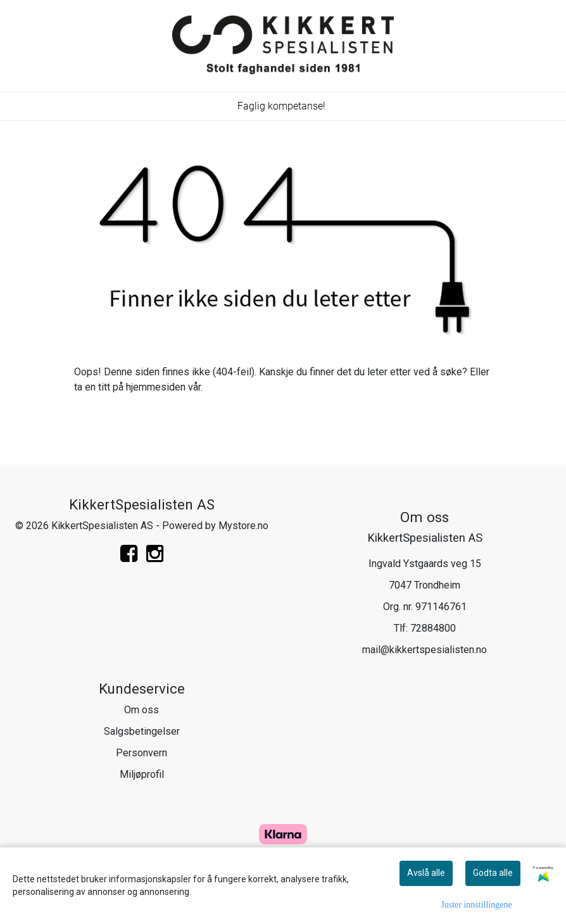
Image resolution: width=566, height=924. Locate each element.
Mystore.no (243, 526)
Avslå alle (426, 873)
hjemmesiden (156, 387)
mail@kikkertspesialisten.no (424, 650)
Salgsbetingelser (142, 731)
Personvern (141, 753)
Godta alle (493, 873)
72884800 (433, 628)
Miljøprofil (142, 774)
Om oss (141, 710)
